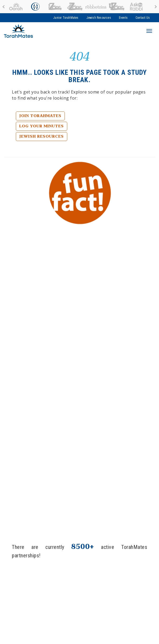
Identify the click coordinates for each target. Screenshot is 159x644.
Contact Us (143, 18)
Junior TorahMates (66, 18)
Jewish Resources (99, 18)
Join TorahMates (40, 116)
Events (123, 18)
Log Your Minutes (42, 126)
